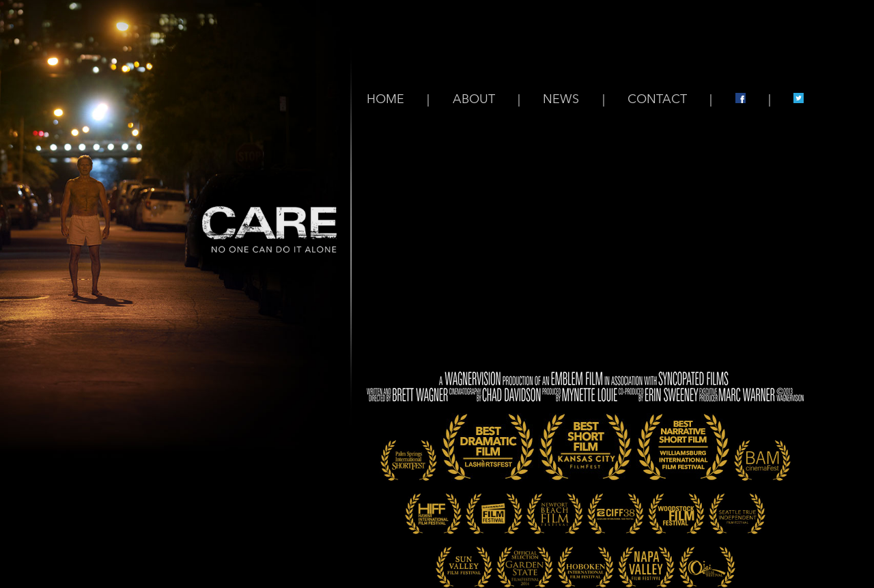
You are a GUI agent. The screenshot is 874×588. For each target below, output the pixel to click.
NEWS (561, 100)
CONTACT (657, 100)
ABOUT (474, 100)
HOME (385, 100)
